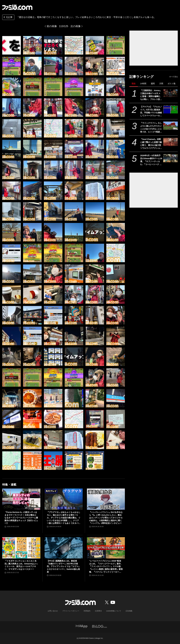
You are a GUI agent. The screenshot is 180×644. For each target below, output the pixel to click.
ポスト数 (172, 84)
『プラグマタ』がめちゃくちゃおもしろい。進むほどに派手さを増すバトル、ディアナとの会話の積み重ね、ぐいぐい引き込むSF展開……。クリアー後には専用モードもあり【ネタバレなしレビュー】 (64, 518)
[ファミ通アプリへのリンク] (81, 626)
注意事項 (98, 611)
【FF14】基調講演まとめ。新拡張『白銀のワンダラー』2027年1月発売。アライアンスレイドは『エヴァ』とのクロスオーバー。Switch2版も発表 (64, 566)
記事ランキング (142, 77)
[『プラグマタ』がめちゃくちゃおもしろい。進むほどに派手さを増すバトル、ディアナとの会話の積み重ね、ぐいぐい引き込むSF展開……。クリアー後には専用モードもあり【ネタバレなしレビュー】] (64, 499)
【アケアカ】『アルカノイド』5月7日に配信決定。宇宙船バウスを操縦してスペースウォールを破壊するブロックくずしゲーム (151, 111)
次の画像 (76, 26)
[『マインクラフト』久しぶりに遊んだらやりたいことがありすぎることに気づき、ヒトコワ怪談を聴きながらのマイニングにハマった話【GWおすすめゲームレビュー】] (171, 126)
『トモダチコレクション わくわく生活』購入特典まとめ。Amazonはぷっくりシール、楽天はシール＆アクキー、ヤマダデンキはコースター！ (21, 565)
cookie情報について (114, 611)
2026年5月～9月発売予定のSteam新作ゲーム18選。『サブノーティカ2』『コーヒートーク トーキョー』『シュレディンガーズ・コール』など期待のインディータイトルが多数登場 (151, 160)
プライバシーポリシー (71, 611)
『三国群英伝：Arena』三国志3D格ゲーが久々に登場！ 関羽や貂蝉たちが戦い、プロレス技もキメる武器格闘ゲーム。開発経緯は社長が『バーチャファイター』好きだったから (151, 95)
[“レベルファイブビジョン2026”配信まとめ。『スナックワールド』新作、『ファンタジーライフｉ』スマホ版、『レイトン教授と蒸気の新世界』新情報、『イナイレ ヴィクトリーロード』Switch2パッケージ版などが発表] (106, 548)
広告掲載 (129, 611)
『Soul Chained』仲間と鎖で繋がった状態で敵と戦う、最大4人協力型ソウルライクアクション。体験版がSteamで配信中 (151, 144)
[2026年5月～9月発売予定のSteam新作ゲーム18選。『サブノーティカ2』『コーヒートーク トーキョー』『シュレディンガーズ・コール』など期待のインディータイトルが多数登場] (171, 158)
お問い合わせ (53, 611)
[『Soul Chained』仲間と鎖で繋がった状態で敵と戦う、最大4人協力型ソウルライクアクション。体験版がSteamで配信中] (171, 142)
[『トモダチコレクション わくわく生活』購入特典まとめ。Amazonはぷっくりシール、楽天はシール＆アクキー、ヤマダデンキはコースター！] (21, 548)
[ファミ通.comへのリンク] (17, 7)
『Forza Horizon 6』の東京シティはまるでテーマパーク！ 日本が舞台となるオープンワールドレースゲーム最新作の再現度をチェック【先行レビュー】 (21, 518)
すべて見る (174, 77)
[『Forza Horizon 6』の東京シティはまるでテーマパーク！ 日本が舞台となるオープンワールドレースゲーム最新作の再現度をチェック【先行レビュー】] (21, 499)
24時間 (143, 84)
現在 (134, 84)
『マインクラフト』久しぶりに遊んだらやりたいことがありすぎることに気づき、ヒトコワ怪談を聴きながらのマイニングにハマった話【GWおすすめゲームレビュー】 (151, 128)
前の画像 (52, 26)
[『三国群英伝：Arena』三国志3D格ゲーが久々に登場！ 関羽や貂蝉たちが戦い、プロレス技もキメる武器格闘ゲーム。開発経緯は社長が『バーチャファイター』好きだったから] (171, 93)
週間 (153, 84)
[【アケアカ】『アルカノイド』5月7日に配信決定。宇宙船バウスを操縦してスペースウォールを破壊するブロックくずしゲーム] (171, 109)
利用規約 (87, 611)
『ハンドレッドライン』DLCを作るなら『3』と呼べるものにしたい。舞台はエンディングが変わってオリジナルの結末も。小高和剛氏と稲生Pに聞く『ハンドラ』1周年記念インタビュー (106, 518)
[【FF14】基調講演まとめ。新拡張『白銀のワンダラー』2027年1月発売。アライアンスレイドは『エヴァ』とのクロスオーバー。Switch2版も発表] (64, 548)
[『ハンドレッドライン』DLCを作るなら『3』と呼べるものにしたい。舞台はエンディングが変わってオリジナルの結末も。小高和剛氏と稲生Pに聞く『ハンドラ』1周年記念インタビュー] (106, 499)
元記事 (8, 17)
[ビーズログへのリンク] (99, 626)
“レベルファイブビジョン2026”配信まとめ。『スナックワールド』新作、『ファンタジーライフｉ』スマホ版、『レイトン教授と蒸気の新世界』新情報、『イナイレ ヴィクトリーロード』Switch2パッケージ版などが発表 (106, 567)
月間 (161, 84)
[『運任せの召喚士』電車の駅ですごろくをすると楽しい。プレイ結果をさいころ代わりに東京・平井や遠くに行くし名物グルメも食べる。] (12, 45)
